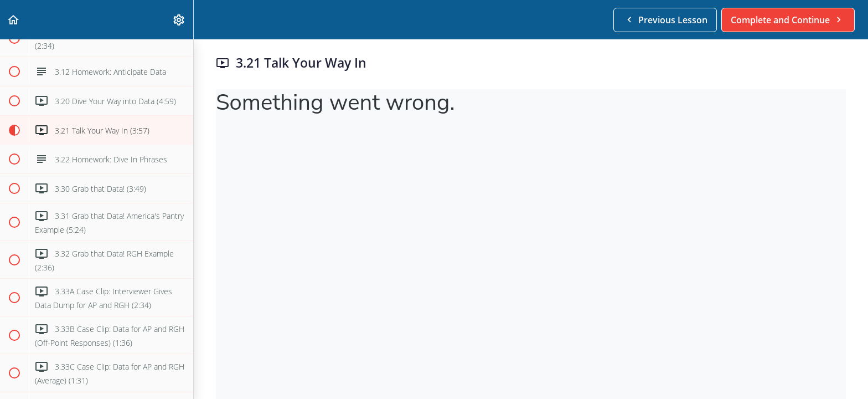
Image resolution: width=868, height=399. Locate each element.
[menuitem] (179, 20)
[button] (14, 20)
